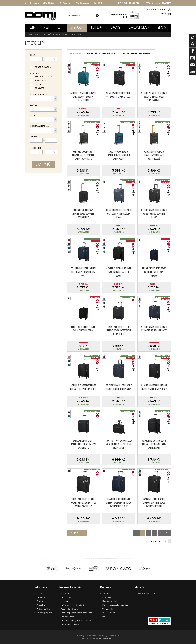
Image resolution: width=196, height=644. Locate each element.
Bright (38, 84)
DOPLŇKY (116, 28)
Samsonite (40, 80)
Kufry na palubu (60, 34)
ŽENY (32, 28)
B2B (98, 3)
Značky (162, 28)
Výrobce (35, 73)
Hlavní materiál (39, 94)
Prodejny (65, 3)
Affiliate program (44, 613)
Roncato (39, 88)
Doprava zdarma (39, 126)
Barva (33, 105)
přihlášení (152, 9)
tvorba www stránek (98, 638)
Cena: (33, 55)
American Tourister (45, 77)
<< (136, 533)
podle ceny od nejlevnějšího (102, 54)
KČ (162, 13)
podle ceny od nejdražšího (137, 54)
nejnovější (75, 54)
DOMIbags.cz (32, 34)
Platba (49, 3)
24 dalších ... (77, 533)
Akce (33, 116)
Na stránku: (155, 541)
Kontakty (82, 3)
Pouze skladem (43, 67)
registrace (162, 9)
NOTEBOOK (97, 28)
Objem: (34, 137)
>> (167, 533)
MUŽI (46, 28)
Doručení (32, 3)
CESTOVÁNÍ (77, 28)
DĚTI (60, 28)
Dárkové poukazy (139, 28)
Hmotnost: (36, 148)
